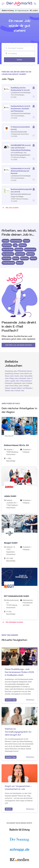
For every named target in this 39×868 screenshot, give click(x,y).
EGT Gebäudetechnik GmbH (16, 596)
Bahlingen (24, 258)
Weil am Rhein (8, 249)
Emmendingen (16, 241)
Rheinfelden (7, 245)
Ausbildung (9, 374)
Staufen (33, 258)
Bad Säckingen (8, 254)
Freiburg (6, 241)
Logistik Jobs (14, 381)
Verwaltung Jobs (11, 371)
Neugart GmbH (11, 543)
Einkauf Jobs (19, 374)
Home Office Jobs (16, 386)
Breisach (20, 263)
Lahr (15, 245)
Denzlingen (7, 258)
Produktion (9, 383)
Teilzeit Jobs (9, 391)
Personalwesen (26, 381)
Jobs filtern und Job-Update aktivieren (18, 345)
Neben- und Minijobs (25, 388)
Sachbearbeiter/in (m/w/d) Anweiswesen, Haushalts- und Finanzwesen (20, 109)
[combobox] (19, 48)
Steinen (16, 258)
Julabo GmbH (10, 496)
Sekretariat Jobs (20, 383)
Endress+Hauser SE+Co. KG (16, 445)
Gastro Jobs (19, 376)
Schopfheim (20, 254)
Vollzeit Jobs (20, 391)
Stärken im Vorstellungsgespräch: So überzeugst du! (18, 732)
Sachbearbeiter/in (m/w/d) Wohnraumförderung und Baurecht (20, 171)
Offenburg (19, 249)
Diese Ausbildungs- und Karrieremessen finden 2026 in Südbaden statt (20, 672)
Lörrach (26, 241)
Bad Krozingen (30, 249)
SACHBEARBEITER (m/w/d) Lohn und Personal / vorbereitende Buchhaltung (21, 148)
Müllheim (23, 245)
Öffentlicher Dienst (25, 371)
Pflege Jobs (14, 378)
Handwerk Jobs (25, 378)
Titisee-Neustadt (8, 263)
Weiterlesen (30, 700)
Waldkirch (30, 254)
